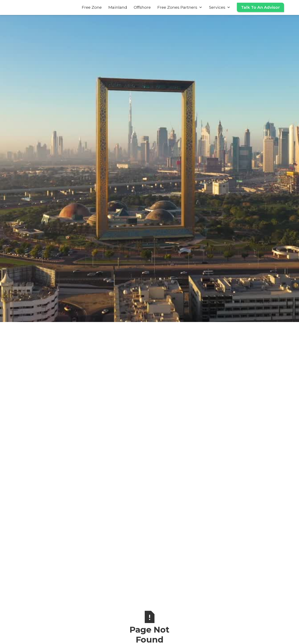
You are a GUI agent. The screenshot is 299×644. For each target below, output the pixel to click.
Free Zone (92, 7)
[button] (180, 7)
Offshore (142, 7)
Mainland (118, 7)
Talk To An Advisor (260, 7)
